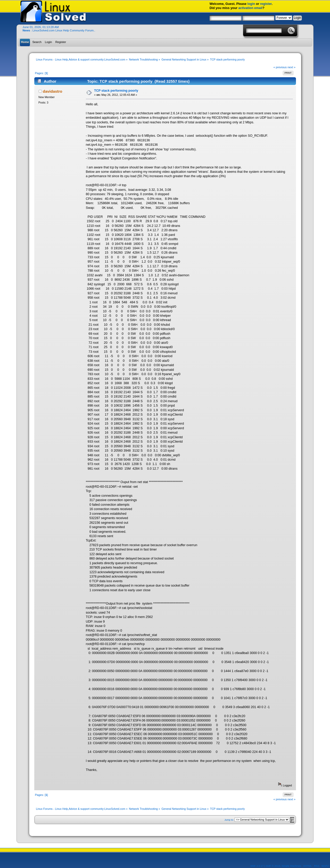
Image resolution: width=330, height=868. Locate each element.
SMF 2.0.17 (257, 866)
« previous (280, 67)
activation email (250, 8)
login (251, 4)
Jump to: (229, 820)
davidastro (53, 91)
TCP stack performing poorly (116, 91)
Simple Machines (291, 866)
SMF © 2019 (273, 866)
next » (291, 67)
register (266, 4)
